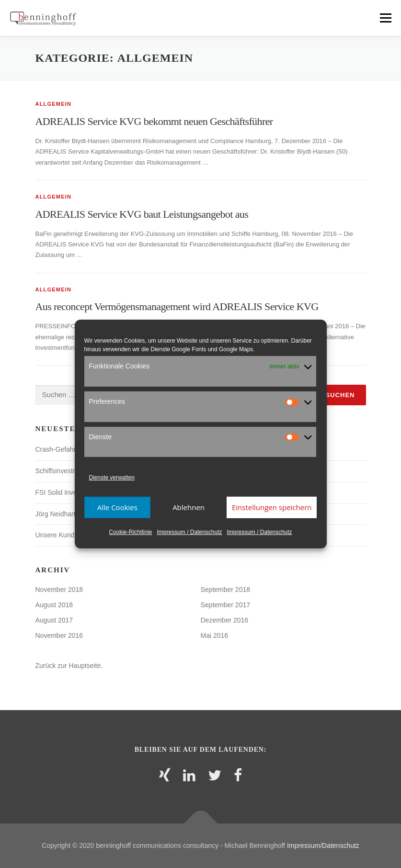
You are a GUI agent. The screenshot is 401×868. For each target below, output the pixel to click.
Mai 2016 (215, 635)
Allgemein (54, 104)
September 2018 (226, 590)
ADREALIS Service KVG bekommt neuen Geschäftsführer (154, 121)
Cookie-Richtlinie (130, 532)
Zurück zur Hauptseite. (69, 666)
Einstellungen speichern (272, 507)
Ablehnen (189, 507)
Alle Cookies (117, 507)
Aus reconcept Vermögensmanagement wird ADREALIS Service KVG (177, 306)
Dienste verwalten (112, 478)
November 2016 (59, 635)
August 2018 (54, 605)
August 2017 (54, 620)
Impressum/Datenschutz (323, 846)
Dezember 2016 (225, 620)
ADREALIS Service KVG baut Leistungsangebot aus (142, 214)
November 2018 (59, 590)
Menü (385, 18)
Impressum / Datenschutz (189, 532)
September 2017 (226, 605)
